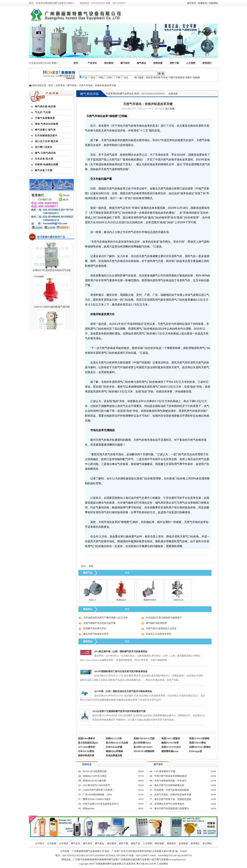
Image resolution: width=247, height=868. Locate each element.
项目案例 (109, 63)
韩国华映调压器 (86, 755)
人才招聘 (191, 63)
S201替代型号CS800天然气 (96, 785)
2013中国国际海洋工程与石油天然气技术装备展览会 (121, 671)
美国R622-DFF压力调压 (95, 776)
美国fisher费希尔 (87, 738)
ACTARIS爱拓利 (87, 747)
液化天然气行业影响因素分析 (169, 785)
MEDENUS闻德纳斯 (144, 751)
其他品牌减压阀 (114, 755)
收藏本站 (203, 3)
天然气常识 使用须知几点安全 (161, 628)
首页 (76, 63)
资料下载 (174, 63)
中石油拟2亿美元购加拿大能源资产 (164, 618)
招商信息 (87, 764)
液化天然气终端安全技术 (96, 634)
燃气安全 (76, 843)
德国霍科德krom (170, 751)
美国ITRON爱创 (198, 743)
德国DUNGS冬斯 (170, 743)
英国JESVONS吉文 (171, 747)
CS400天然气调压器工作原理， (99, 790)
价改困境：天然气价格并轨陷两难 (172, 790)
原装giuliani (89, 808)
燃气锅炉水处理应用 (156, 623)
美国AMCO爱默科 (171, 738)
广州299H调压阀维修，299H (97, 795)
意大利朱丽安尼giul (88, 743)
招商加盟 (158, 63)
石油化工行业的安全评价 (159, 634)
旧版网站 (213, 3)
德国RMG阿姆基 (114, 751)
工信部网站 (162, 864)
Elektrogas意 (196, 751)
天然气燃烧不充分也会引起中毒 (99, 623)
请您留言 (171, 843)
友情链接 (183, 843)
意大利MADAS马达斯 (117, 743)
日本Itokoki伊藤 (114, 747)
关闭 (91, 566)
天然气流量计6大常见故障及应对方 (101, 804)
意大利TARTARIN (143, 747)
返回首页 (192, 3)
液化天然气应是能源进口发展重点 (172, 808)
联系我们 (207, 63)
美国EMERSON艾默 (144, 738)
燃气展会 (141, 63)
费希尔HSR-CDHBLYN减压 (97, 799)
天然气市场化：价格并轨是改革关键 (173, 795)
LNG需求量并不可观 (165, 771)
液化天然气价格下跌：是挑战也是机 (173, 799)
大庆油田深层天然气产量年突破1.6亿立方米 (105, 618)
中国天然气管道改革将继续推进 (170, 776)
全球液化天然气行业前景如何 (169, 804)
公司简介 (40, 843)
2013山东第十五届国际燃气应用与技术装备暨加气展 (119, 711)
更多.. (128, 573)
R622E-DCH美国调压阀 (95, 771)
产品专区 (92, 63)
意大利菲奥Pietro (142, 743)
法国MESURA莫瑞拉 (200, 747)
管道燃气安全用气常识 (95, 628)
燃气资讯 (125, 63)
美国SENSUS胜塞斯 (199, 738)
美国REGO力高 (114, 738)
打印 (83, 566)
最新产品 (135, 843)
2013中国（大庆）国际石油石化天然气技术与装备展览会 (123, 691)
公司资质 (64, 843)
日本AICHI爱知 (86, 751)
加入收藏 (170, 109)
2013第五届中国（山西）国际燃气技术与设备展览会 (121, 651)
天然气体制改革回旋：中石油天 (170, 781)
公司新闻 (52, 843)
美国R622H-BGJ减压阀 (94, 781)
